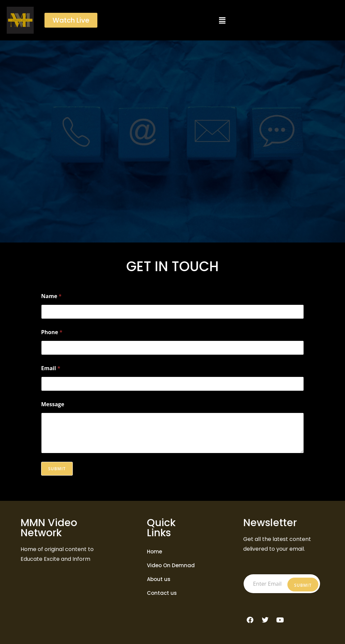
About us (159, 579)
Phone (52, 332)
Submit (57, 469)
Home (154, 552)
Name (51, 296)
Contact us (162, 593)
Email (51, 368)
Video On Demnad (171, 565)
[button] (222, 20)
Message (53, 404)
